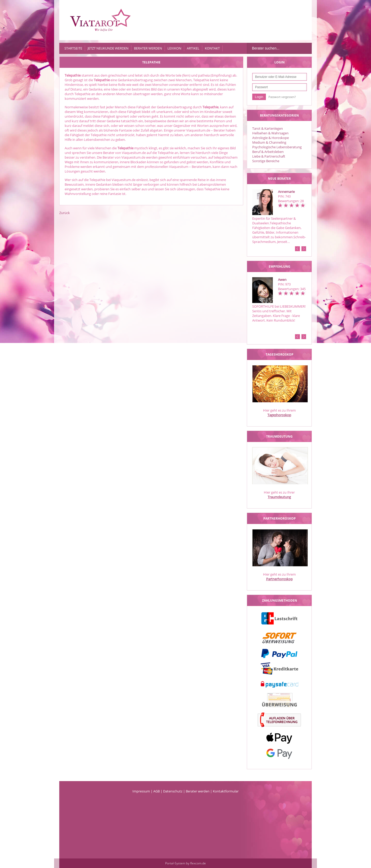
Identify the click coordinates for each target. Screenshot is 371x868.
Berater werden (148, 48)
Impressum (141, 791)
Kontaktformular (226, 791)
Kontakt (212, 48)
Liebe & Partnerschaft (269, 156)
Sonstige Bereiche (266, 161)
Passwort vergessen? (282, 97)
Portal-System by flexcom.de (185, 863)
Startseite (73, 48)
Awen (282, 280)
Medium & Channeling (269, 142)
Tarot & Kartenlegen (268, 128)
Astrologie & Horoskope (271, 138)
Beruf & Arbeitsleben (268, 152)
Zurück (65, 213)
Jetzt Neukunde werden (108, 48)
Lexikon (174, 48)
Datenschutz (173, 791)
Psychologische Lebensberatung (277, 147)
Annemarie (286, 192)
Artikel (193, 48)
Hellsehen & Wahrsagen (270, 133)
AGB (157, 791)
